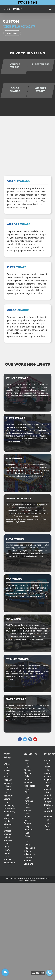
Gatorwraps (23, 880)
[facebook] (20, 739)
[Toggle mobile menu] (50, 9)
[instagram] (30, 739)
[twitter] (25, 739)
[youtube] (35, 739)
